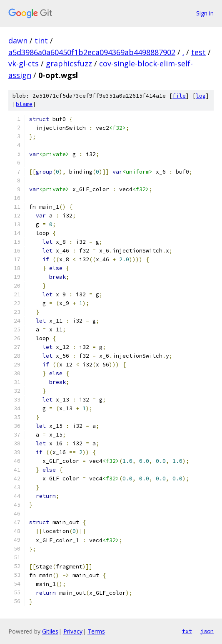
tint (41, 40)
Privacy (73, 631)
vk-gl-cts (24, 63)
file (179, 96)
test (198, 52)
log (201, 96)
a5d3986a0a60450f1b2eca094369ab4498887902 (92, 52)
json (207, 631)
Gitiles (50, 631)
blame (24, 104)
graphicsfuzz (69, 63)
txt (187, 631)
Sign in (205, 13)
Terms (96, 631)
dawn (18, 40)
